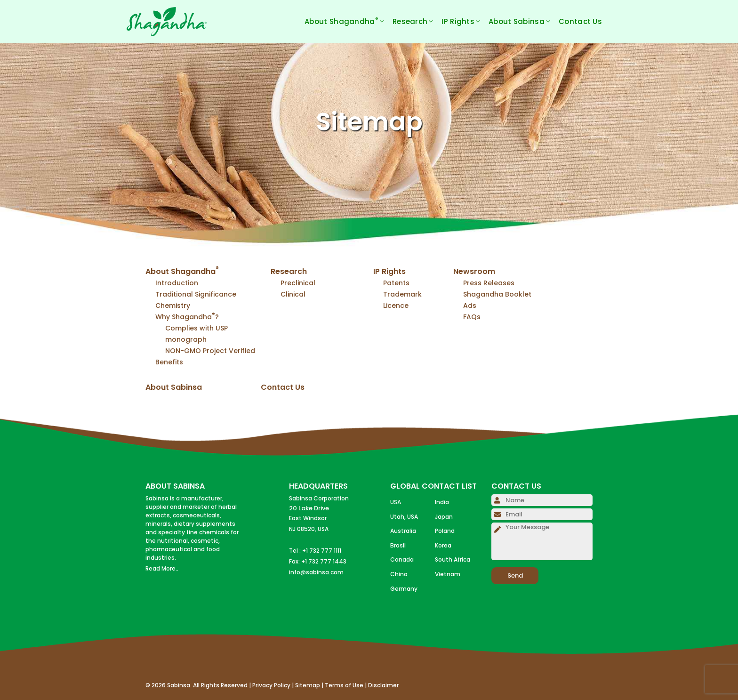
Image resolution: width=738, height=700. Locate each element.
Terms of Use (344, 685)
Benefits (169, 362)
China (399, 574)
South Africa (453, 559)
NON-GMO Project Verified (210, 351)
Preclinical (298, 283)
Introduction (177, 283)
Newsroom (474, 271)
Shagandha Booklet (497, 294)
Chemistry (173, 306)
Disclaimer (383, 685)
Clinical (293, 294)
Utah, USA (404, 517)
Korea (443, 545)
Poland (445, 531)
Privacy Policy (271, 685)
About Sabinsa (524, 22)
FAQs (472, 317)
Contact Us (580, 21)
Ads (470, 306)
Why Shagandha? (187, 317)
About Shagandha (349, 22)
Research (417, 22)
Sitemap (308, 685)
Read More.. (162, 568)
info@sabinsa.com (316, 572)
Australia (403, 531)
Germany (404, 589)
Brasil (398, 545)
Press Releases (489, 283)
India (442, 502)
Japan (444, 517)
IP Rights (465, 22)
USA (396, 502)
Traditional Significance (196, 294)
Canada (402, 559)
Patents (396, 283)
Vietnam (448, 574)
